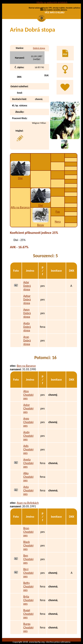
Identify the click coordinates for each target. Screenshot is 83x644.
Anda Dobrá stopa (27, 327)
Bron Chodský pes (28, 532)
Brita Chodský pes (28, 600)
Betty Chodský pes (28, 586)
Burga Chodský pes (28, 627)
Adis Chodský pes (28, 449)
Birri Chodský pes (28, 573)
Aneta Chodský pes (28, 463)
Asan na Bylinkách (28, 503)
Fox (58, 212)
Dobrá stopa (39, 48)
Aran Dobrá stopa (27, 340)
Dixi (20, 178)
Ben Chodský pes (28, 559)
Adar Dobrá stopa (27, 286)
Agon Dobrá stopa (27, 313)
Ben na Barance (26, 366)
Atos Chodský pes (28, 395)
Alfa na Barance (20, 207)
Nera (58, 222)
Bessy (41, 225)
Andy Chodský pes (28, 436)
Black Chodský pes (28, 545)
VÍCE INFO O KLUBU (55, 12)
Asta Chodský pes (28, 490)
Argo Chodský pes (28, 422)
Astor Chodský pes (28, 408)
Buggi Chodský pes (28, 614)
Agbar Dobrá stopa (27, 299)
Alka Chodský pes (28, 477)
